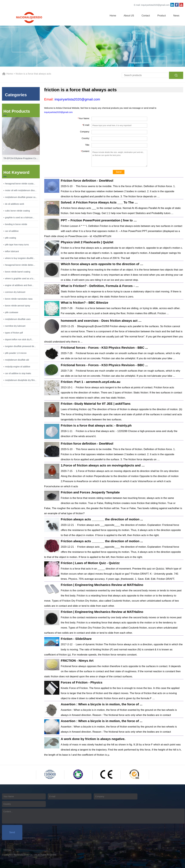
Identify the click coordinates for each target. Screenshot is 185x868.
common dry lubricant (15, 292)
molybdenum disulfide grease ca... (21, 197)
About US (129, 16)
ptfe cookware (12, 312)
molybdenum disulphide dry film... (21, 380)
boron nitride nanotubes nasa (19, 299)
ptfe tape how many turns (17, 245)
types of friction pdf (14, 333)
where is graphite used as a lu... (20, 278)
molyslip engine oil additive (18, 367)
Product (162, 16)
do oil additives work (15, 204)
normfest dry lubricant (15, 326)
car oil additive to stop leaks (18, 373)
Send (119, 172)
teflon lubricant (12, 251)
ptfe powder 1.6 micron (16, 353)
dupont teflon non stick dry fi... (19, 339)
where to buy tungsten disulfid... (20, 258)
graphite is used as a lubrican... (20, 217)
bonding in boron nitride (16, 224)
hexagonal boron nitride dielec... (20, 265)
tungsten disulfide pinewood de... (21, 346)
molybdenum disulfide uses (18, 319)
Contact (146, 16)
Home (113, 16)
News (176, 16)
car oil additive (12, 231)
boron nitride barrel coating (18, 272)
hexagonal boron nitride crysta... (20, 184)
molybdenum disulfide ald (17, 360)
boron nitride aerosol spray (18, 306)
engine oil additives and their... (19, 285)
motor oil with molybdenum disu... (21, 190)
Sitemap (7, 850)
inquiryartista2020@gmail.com (155, 5)
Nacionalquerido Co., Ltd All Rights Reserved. (35, 855)
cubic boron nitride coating (17, 211)
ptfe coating (11, 238)
